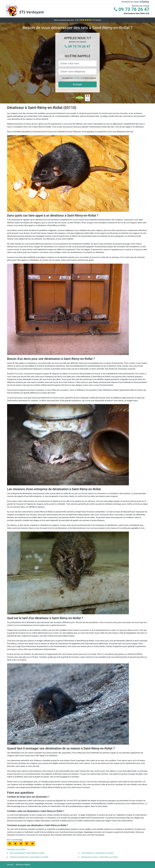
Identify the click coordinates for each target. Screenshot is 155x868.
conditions (77, 78)
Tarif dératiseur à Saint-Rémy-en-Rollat (97, 853)
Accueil (10, 865)
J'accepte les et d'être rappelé (79, 78)
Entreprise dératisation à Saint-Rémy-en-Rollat (29, 857)
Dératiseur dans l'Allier (16, 849)
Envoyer (77, 84)
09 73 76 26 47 (132, 9)
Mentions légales (23, 865)
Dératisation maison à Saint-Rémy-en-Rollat (99, 857)
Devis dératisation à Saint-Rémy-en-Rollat (27, 853)
